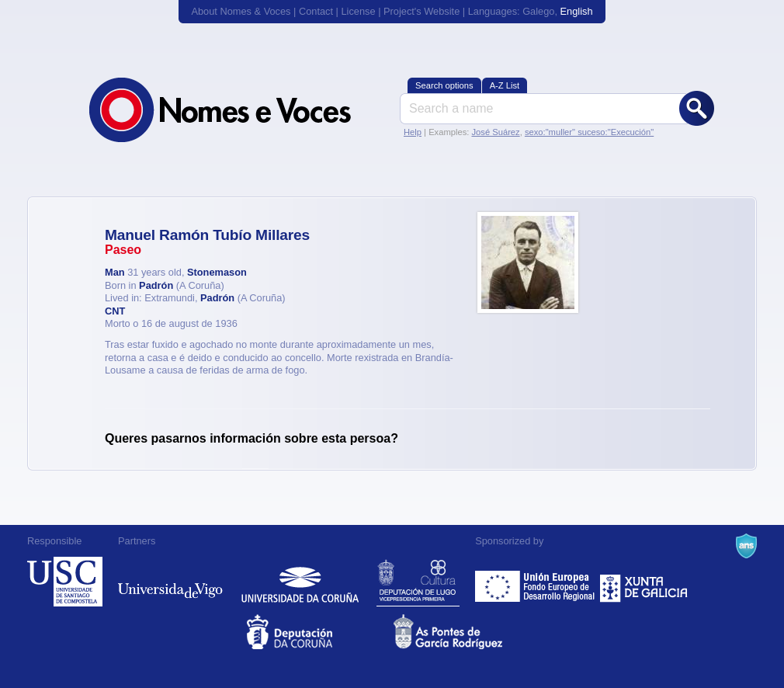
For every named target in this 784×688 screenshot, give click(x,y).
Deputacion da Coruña (319, 632)
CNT (115, 311)
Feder (536, 582)
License (358, 11)
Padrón (156, 285)
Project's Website (421, 11)
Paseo (123, 250)
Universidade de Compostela (65, 582)
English (577, 11)
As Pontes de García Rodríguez (465, 632)
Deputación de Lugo (418, 582)
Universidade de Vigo (170, 582)
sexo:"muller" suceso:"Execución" (589, 132)
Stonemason (217, 272)
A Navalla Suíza (746, 546)
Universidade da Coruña (300, 582)
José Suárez (495, 132)
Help (413, 132)
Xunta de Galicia (644, 582)
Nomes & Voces (237, 110)
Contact (316, 11)
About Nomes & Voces (241, 11)
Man (115, 272)
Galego (538, 11)
